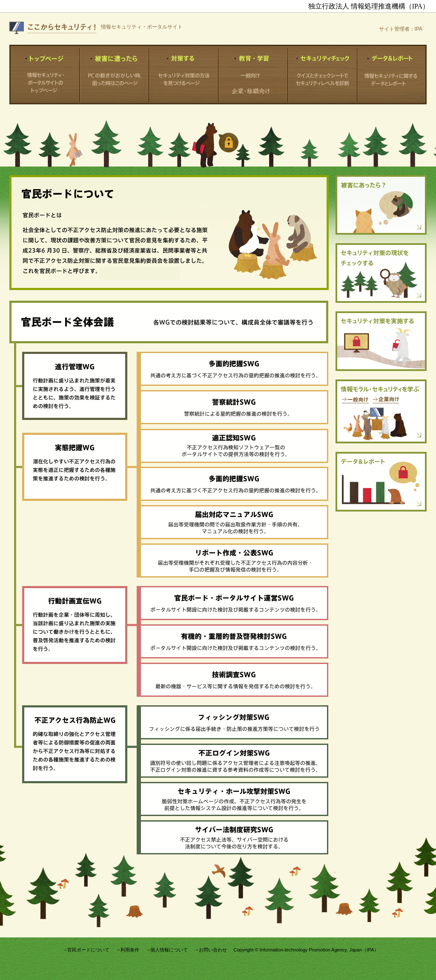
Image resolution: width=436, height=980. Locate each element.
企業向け (386, 400)
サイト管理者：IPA (401, 29)
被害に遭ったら (114, 75)
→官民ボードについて (86, 950)
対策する (184, 75)
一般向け (253, 75)
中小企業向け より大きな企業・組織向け (253, 87)
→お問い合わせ (211, 950)
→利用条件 (128, 950)
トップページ (44, 75)
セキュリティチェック (323, 75)
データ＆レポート (392, 75)
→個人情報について (167, 950)
